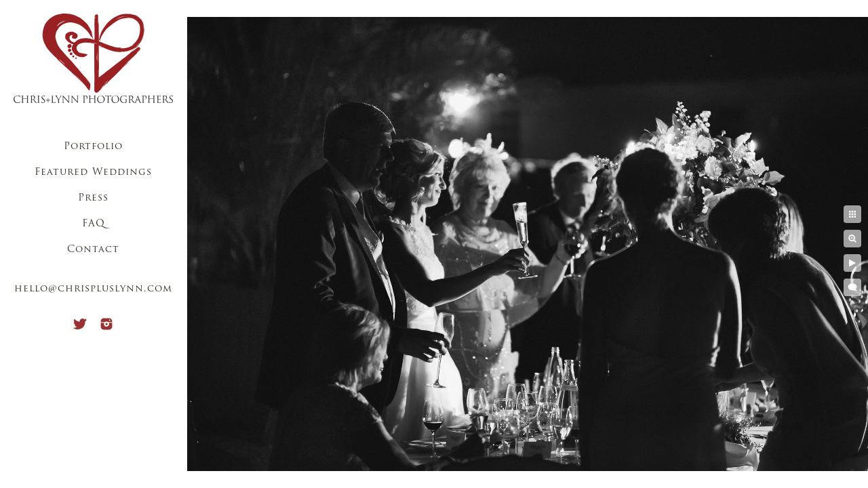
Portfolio (93, 147)
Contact (93, 250)
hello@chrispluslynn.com (93, 289)
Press (93, 198)
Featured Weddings (93, 172)
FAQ (94, 224)
